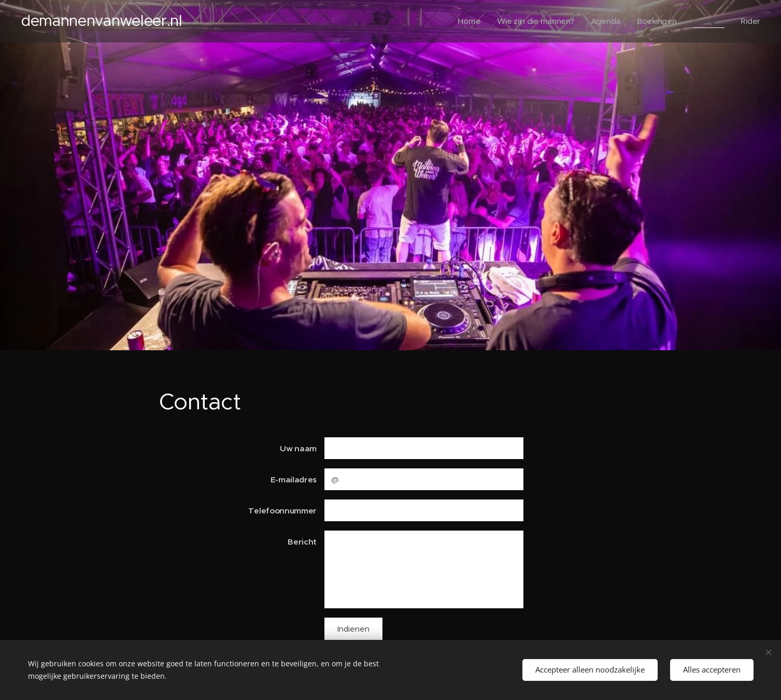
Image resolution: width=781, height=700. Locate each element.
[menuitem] (465, 21)
